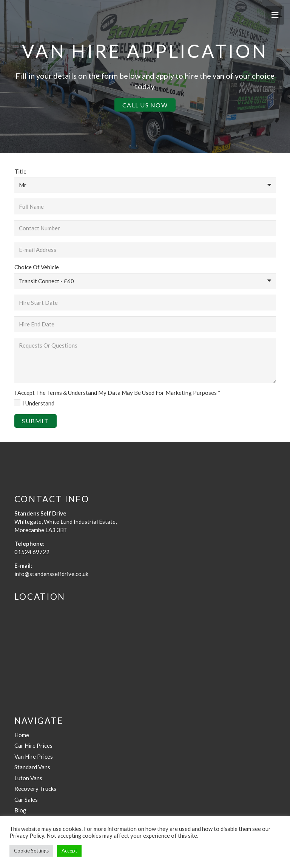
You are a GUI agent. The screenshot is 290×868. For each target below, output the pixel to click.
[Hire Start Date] (145, 303)
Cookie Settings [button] (31, 851)
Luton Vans (28, 778)
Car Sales (26, 800)
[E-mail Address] (145, 250)
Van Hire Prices (34, 756)
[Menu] (275, 15)
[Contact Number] (145, 228)
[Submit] (35, 421)
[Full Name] (145, 207)
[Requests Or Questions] (145, 360)
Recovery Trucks (35, 789)
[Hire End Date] (145, 324)
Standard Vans (32, 767)
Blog (20, 810)
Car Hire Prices (33, 745)
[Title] (145, 185)
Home (22, 735)
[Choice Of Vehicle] (145, 281)
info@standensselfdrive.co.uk (51, 574)
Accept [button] (69, 851)
